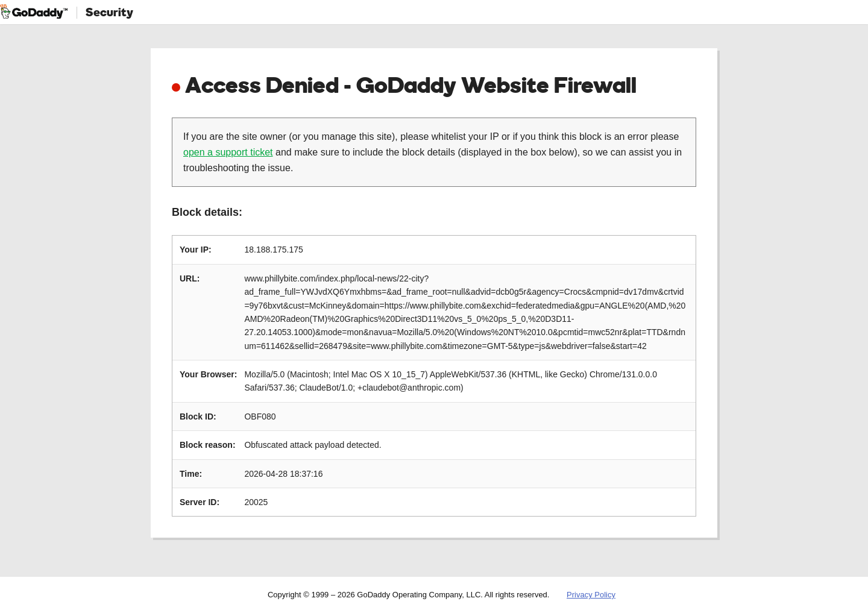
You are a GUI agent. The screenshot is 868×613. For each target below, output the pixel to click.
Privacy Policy (591, 595)
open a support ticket (228, 152)
